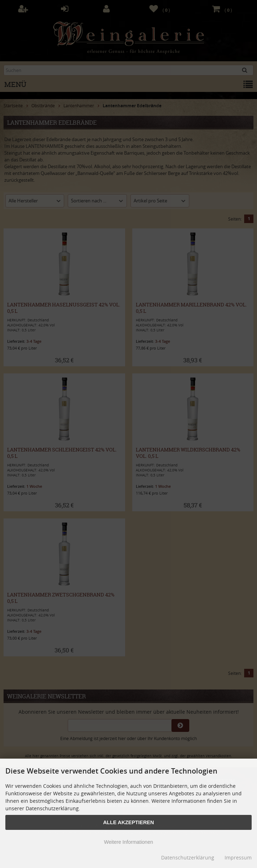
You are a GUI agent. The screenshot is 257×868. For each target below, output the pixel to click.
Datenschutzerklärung (188, 857)
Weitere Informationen (128, 842)
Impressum (238, 857)
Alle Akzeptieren (128, 822)
